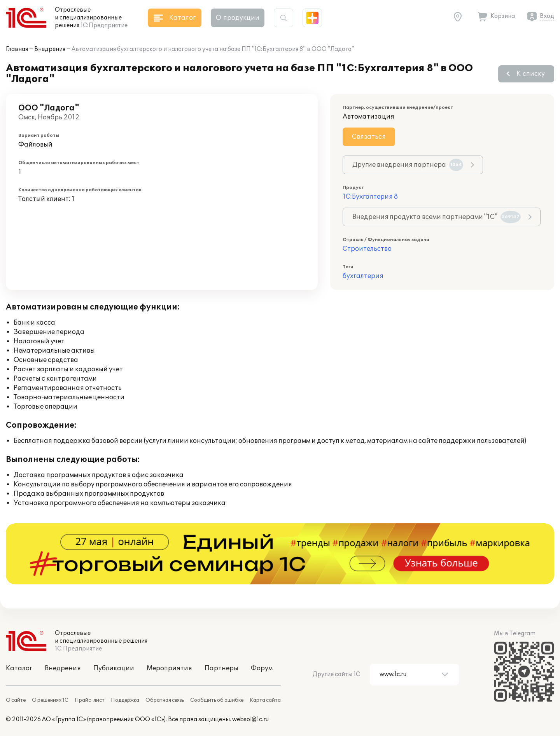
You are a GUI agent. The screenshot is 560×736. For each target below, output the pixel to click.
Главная (17, 49)
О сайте (16, 700)
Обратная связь (165, 700)
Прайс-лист (90, 700)
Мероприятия (169, 668)
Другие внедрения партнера (408, 165)
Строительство (367, 249)
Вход (547, 16)
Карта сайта (265, 700)
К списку (531, 74)
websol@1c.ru (250, 719)
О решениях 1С (50, 700)
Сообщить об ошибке (217, 700)
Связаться (369, 137)
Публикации (114, 668)
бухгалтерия (363, 276)
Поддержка (125, 700)
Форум (262, 668)
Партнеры (221, 668)
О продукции (238, 18)
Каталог (19, 668)
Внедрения (50, 49)
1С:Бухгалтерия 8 (370, 197)
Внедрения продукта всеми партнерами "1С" (437, 217)
